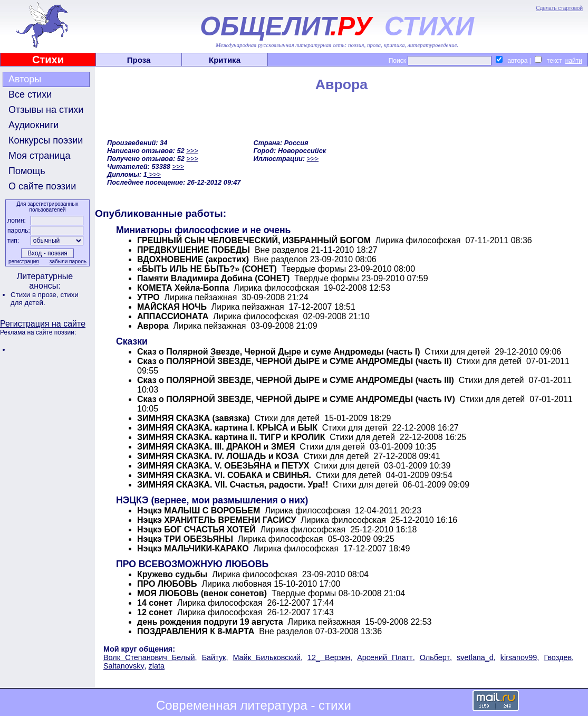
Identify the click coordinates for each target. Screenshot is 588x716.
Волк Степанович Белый (149, 657)
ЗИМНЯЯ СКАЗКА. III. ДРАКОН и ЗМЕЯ (216, 447)
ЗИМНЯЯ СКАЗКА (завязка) (194, 418)
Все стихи (30, 94)
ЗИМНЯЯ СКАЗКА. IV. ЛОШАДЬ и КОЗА (218, 456)
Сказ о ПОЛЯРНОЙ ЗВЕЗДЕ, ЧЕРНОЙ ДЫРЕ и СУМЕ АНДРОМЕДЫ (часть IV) (296, 399)
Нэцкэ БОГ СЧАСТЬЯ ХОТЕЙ (196, 529)
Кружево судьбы (172, 574)
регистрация (24, 261)
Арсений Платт (385, 657)
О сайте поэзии (42, 186)
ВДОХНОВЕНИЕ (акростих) (193, 259)
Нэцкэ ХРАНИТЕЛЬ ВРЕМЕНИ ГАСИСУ (216, 520)
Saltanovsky (124, 666)
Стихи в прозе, (35, 295)
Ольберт (435, 657)
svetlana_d (475, 657)
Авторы (25, 79)
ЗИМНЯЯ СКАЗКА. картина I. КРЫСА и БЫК (227, 428)
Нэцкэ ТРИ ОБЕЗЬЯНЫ (185, 539)
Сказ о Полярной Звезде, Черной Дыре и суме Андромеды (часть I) (278, 352)
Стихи (48, 60)
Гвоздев (558, 657)
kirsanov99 (519, 657)
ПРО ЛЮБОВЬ (167, 584)
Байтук (214, 657)
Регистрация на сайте (43, 324)
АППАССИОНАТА (173, 316)
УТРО (148, 297)
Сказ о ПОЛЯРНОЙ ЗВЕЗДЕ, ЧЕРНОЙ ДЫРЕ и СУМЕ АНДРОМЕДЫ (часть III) (296, 380)
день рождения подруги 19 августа (210, 622)
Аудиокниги (33, 125)
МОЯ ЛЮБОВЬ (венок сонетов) (202, 593)
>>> (192, 151)
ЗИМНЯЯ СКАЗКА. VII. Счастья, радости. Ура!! (233, 485)
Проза (139, 60)
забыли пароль (68, 261)
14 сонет (155, 603)
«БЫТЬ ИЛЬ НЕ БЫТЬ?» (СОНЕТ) (207, 269)
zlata (157, 666)
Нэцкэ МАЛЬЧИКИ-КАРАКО (193, 548)
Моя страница (40, 156)
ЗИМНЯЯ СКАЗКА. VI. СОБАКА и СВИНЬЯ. (224, 475)
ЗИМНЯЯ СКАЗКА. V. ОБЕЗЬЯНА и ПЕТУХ (223, 466)
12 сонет (155, 612)
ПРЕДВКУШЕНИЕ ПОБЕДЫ (194, 250)
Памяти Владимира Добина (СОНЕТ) (213, 278)
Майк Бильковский (266, 657)
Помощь (27, 171)
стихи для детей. (45, 299)
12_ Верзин (329, 657)
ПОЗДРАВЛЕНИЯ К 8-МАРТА (196, 631)
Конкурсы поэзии (46, 140)
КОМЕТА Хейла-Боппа (183, 288)
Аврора (153, 326)
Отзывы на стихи (46, 110)
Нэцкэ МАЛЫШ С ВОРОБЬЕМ (199, 510)
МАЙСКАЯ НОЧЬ (172, 307)
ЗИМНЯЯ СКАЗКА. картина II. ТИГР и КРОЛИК (231, 437)
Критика (225, 60)
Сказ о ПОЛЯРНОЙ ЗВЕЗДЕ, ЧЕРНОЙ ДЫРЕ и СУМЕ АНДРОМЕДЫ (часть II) (294, 361)
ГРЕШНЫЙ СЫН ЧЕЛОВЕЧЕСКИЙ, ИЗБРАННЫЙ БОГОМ (254, 240)
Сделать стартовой (559, 8)
